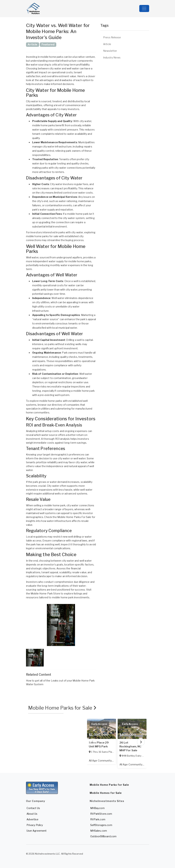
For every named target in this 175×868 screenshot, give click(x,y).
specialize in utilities (38, 409)
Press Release (112, 37)
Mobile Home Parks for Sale (62, 708)
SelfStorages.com (101, 825)
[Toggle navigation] (144, 8)
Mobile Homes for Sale (106, 793)
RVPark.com (98, 819)
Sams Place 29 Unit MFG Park (99, 745)
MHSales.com (99, 831)
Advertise (32, 819)
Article (107, 44)
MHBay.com (97, 808)
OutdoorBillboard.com (103, 836)
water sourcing (40, 65)
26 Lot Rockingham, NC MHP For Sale (130, 746)
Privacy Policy (35, 825)
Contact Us (33, 808)
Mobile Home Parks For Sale (74, 517)
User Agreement (37, 831)
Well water (32, 257)
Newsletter (110, 51)
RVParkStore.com (101, 814)
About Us (32, 814)
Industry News (112, 57)
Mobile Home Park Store (45, 593)
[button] (61, 625)
